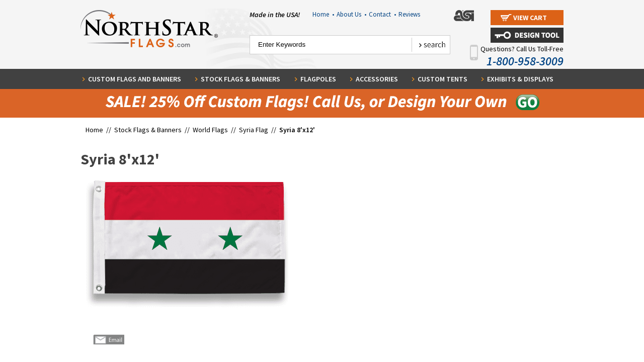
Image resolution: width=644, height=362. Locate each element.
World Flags (210, 130)
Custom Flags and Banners (135, 79)
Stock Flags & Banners (240, 79)
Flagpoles (318, 79)
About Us (351, 14)
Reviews (409, 14)
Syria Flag (254, 130)
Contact (382, 14)
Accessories (377, 79)
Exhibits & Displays (520, 79)
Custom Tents (442, 79)
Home (323, 14)
